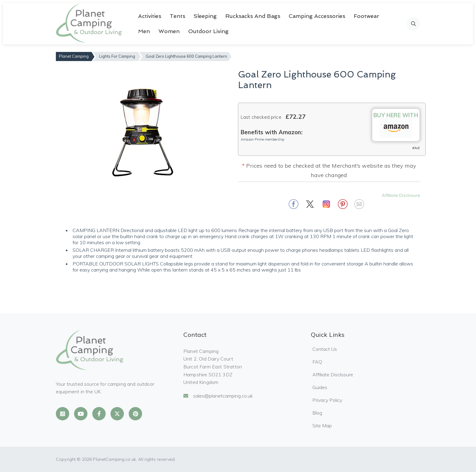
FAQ (317, 362)
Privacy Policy (327, 400)
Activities (150, 16)
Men (144, 31)
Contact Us (325, 349)
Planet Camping (74, 56)
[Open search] (413, 24)
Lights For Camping (117, 56)
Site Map (322, 426)
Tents (177, 16)
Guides (320, 387)
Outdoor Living (208, 31)
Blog (317, 413)
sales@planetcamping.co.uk (218, 396)
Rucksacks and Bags (253, 16)
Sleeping (205, 16)
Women (169, 31)
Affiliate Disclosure (401, 195)
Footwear (366, 16)
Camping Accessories (317, 16)
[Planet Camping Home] (89, 24)
